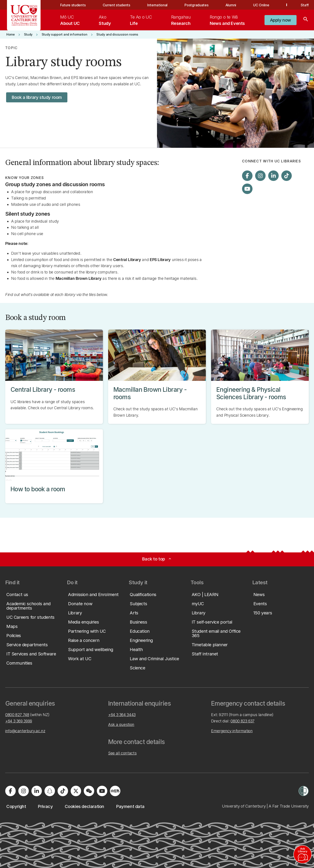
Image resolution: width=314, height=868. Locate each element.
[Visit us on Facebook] (247, 176)
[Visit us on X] (76, 791)
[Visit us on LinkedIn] (273, 176)
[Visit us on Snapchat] (50, 791)
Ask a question (121, 724)
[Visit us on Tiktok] (287, 176)
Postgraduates (196, 5)
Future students (73, 5)
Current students (116, 5)
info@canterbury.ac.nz (25, 731)
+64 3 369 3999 (19, 721)
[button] (281, 20)
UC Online (261, 5)
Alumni (231, 5)
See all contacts (122, 753)
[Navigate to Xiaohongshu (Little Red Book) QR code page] (115, 791)
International (157, 5)
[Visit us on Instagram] (260, 176)
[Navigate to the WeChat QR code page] (89, 791)
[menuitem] (70, 20)
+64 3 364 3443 (122, 715)
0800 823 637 (242, 721)
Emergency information (232, 731)
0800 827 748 (17, 715)
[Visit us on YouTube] (247, 189)
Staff (305, 5)
